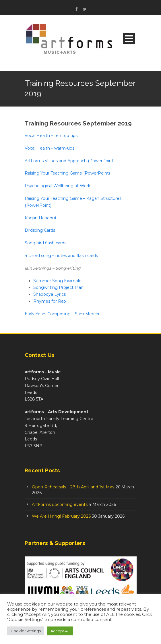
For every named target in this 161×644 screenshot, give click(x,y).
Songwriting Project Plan (58, 287)
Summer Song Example (57, 281)
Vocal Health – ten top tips (51, 136)
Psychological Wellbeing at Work (58, 186)
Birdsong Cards (40, 230)
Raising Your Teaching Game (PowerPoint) (67, 173)
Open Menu (129, 39)
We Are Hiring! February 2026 (61, 516)
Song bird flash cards (45, 243)
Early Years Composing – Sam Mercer (62, 314)
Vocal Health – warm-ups (50, 148)
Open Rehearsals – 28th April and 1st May (73, 487)
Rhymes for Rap (50, 301)
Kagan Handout (41, 218)
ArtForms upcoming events (60, 504)
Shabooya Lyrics (50, 294)
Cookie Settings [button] (26, 631)
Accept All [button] (60, 631)
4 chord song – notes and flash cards (61, 256)
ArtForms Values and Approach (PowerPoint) (70, 161)
